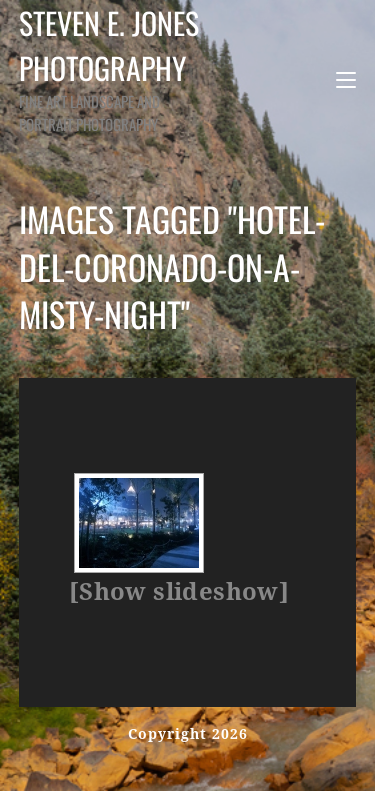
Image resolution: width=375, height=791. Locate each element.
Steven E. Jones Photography (117, 67)
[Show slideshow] (179, 592)
